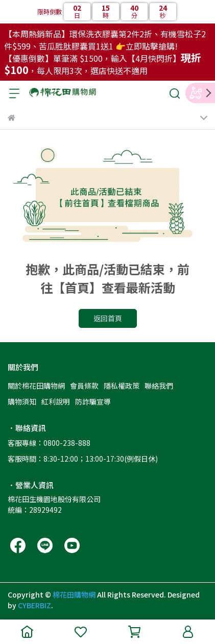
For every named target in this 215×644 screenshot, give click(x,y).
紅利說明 (56, 401)
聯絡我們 (159, 386)
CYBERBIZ (34, 605)
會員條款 (84, 386)
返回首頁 (108, 318)
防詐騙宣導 (93, 401)
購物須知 (22, 401)
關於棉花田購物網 (36, 386)
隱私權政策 (122, 386)
